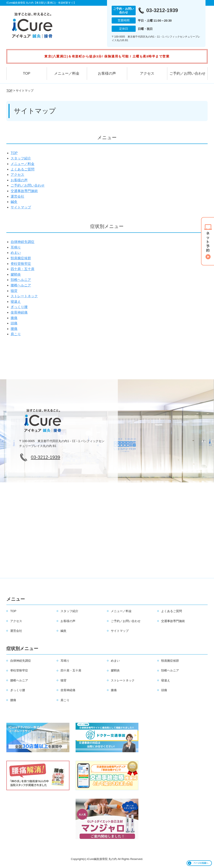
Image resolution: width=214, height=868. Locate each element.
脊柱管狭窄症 (21, 264)
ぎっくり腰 (19, 307)
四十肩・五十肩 (23, 269)
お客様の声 (107, 73)
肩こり (16, 334)
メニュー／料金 (67, 73)
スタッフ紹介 (21, 158)
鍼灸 (14, 202)
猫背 (14, 291)
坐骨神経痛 (19, 312)
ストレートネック (24, 296)
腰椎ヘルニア (21, 285)
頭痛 (14, 323)
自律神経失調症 (23, 242)
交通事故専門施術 (24, 191)
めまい (16, 253)
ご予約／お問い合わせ (187, 73)
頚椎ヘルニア (21, 280)
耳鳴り (16, 247)
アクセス (147, 73)
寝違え (16, 302)
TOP (27, 73)
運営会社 (17, 196)
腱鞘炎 (16, 274)
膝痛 (14, 318)
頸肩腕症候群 (21, 258)
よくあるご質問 (23, 169)
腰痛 (14, 329)
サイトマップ (21, 207)
